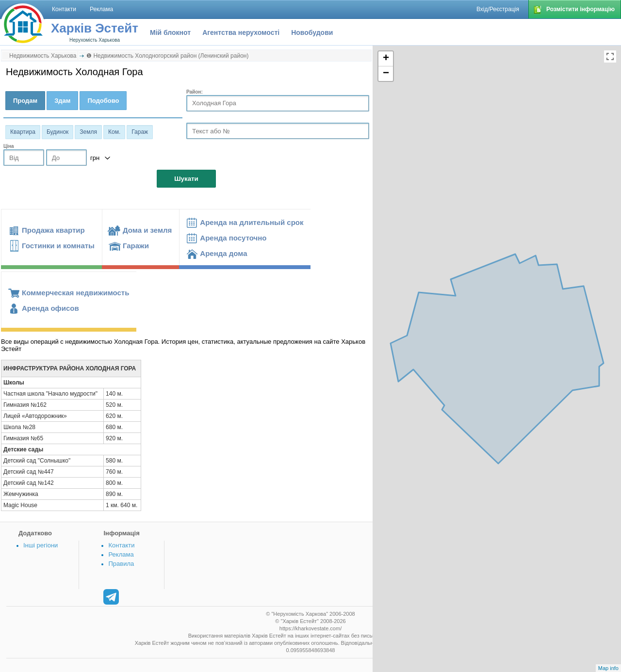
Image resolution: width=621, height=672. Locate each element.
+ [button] (386, 59)
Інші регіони (41, 545)
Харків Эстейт (95, 28)
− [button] (386, 74)
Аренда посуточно (233, 238)
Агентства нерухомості (241, 32)
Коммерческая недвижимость (75, 293)
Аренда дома (223, 253)
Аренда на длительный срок (252, 222)
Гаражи (136, 246)
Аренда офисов (50, 308)
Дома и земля (147, 230)
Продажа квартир (53, 230)
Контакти (121, 545)
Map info (608, 668)
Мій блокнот (170, 32)
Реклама (121, 554)
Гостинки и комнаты (58, 246)
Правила (121, 564)
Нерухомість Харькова (95, 40)
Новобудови (312, 32)
